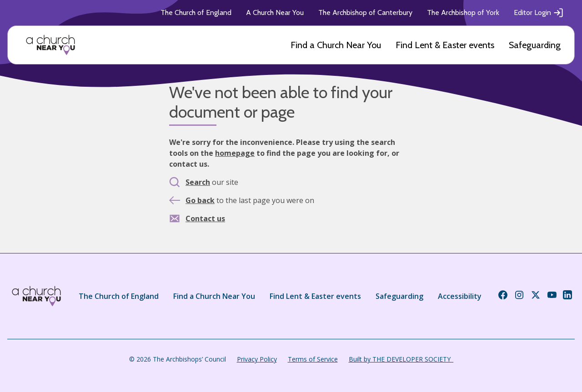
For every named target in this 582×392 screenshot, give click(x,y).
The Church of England (196, 12)
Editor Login (539, 13)
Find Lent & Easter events (445, 45)
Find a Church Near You (336, 45)
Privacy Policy (257, 359)
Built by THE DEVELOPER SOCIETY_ (401, 359)
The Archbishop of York (463, 12)
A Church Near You (275, 12)
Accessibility (460, 296)
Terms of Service (313, 359)
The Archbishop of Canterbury (365, 12)
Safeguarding (535, 45)
